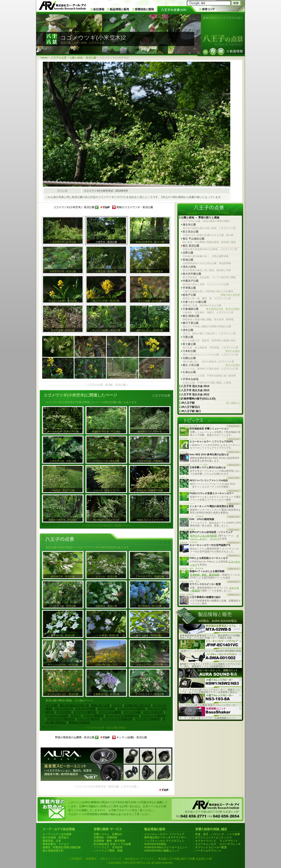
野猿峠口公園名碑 (79, 722)
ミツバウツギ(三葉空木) (131, 709)
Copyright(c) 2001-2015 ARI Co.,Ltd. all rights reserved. (140, 863)
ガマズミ (76, 716)
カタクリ (117, 705)
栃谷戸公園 (211, 295)
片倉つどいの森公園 (195, 302)
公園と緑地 (76, 58)
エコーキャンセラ (206, 844)
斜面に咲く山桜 (100, 705)
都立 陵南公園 (191, 316)
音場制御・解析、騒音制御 (204, 575)
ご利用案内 (75, 859)
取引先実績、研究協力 (56, 837)
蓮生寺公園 (189, 225)
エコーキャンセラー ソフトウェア (164, 834)
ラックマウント (229, 841)
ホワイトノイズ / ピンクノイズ (213, 837)
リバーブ (215, 538)
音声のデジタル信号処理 (203, 536)
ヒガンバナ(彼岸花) (88, 719)
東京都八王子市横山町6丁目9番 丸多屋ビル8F (185, 859)
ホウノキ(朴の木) (153, 712)
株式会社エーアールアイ (140, 859)
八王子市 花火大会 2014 (195, 386)
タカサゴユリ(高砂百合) (61, 719)
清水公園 (188, 330)
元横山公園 (189, 358)
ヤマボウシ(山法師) (57, 716)
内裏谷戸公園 (191, 281)
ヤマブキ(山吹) (106, 709)
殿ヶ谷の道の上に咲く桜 (74, 705)
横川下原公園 (191, 323)
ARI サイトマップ (111, 859)
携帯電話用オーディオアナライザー (165, 837)
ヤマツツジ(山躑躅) (110, 712)
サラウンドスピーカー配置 (211, 847)
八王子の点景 (59, 58)
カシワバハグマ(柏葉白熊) (117, 719)
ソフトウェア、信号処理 (108, 847)
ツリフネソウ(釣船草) (148, 719)
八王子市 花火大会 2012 (195, 394)
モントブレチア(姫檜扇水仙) (122, 716)
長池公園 (188, 260)
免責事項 (91, 859)
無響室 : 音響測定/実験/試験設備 (62, 847)
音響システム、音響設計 (108, 834)
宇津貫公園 (189, 288)
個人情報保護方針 (53, 851)
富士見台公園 (191, 232)
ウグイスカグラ (64, 709)
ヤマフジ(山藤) (132, 712)
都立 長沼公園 (191, 246)
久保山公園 (189, 372)
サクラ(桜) (52, 705)
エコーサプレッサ (230, 844)
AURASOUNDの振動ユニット (162, 851)
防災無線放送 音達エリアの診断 (112, 844)
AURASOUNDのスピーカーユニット (166, 847)
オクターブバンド (206, 841)
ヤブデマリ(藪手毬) (85, 712)
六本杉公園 (211, 351)
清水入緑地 (189, 267)
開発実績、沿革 (52, 841)
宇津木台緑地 (191, 379)
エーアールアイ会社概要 (57, 834)
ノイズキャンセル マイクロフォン (164, 841)
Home (44, 58)
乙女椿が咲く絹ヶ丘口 (137, 705)
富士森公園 (189, 344)
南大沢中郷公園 (192, 274)
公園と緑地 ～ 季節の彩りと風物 (200, 218)
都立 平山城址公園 (194, 239)
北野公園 (188, 253)
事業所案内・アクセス (56, 844)
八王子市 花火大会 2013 (195, 390)
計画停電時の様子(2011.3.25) (198, 399)
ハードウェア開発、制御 (108, 851)
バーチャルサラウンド (208, 851)
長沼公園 (91, 58)
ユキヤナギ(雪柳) (85, 709)
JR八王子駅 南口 (191, 411)
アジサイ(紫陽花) (93, 716)
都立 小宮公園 (211, 365)
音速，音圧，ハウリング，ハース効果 (218, 834)
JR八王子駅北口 (190, 407)
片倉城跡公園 (211, 309)
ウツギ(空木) (64, 712)
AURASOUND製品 (155, 844)
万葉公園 (188, 337)
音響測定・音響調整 (105, 837)
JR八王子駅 (211, 403)
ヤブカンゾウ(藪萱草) (154, 716)
